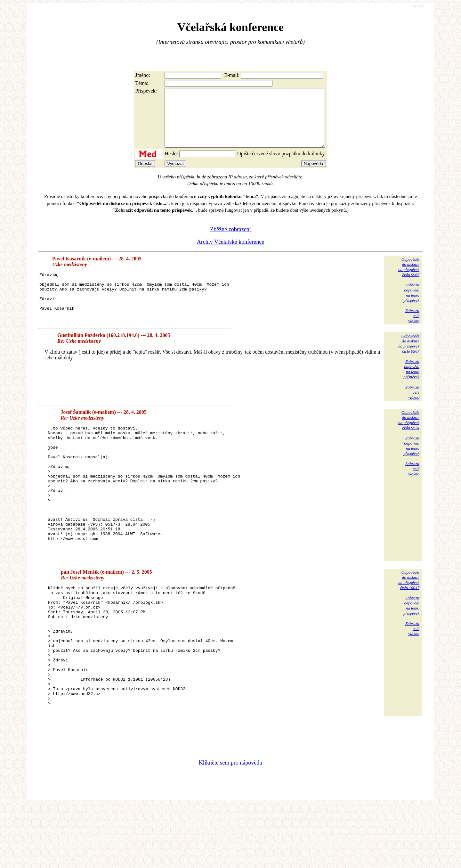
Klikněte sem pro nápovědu (230, 825)
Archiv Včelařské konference (231, 253)
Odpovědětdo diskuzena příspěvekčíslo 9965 (409, 278)
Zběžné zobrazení (230, 241)
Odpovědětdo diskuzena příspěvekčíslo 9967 (409, 355)
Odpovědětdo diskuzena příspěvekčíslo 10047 (409, 617)
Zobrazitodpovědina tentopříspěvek (411, 304)
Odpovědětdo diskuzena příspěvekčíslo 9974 (409, 432)
